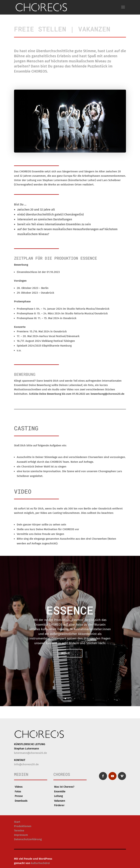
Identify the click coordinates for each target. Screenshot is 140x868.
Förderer (59, 805)
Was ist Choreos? (64, 787)
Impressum (21, 835)
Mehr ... (70, 654)
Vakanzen (60, 801)
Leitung (59, 796)
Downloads (21, 801)
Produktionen (23, 826)
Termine (19, 831)
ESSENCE (70, 611)
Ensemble (60, 792)
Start (17, 822)
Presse (19, 796)
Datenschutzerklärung (28, 839)
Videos (19, 787)
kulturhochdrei (40, 863)
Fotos (18, 792)
